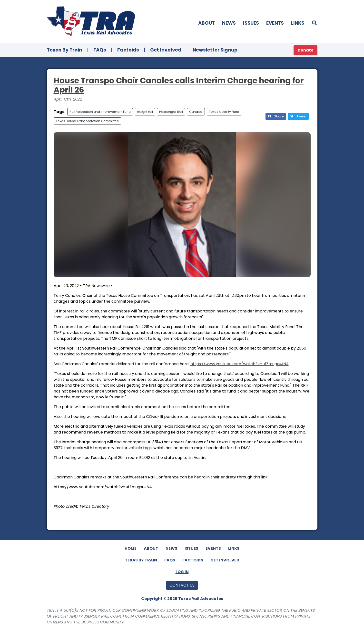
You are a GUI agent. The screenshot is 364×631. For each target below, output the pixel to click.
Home (131, 548)
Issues (251, 23)
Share (276, 116)
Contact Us (182, 585)
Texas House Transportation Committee (87, 121)
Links (298, 23)
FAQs (100, 50)
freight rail (145, 112)
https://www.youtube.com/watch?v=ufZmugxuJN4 (240, 364)
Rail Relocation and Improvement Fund (100, 112)
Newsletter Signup (215, 50)
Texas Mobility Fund (224, 112)
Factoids (128, 50)
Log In (182, 572)
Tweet (298, 116)
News (229, 23)
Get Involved (166, 50)
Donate (305, 50)
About (207, 23)
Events (275, 23)
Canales (196, 112)
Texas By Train (64, 50)
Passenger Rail (171, 112)
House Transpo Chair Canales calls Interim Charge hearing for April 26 (179, 85)
